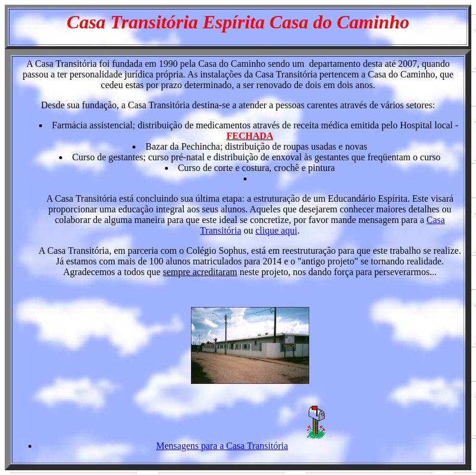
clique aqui (276, 230)
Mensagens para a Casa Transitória (222, 446)
